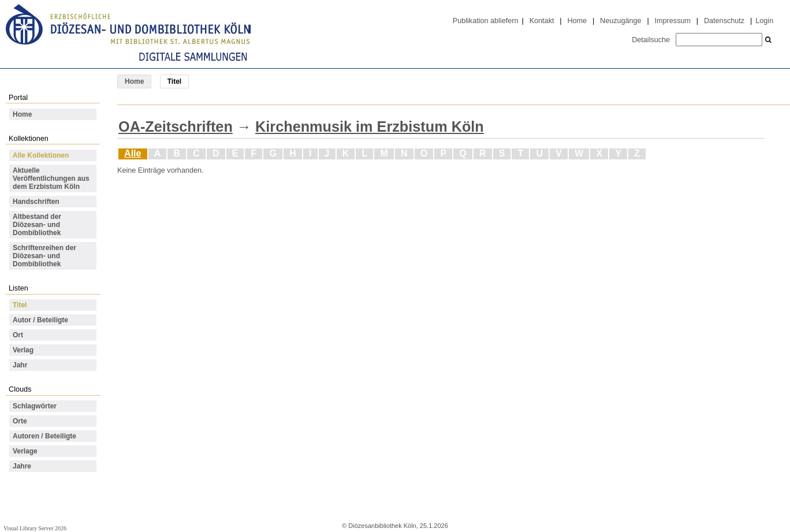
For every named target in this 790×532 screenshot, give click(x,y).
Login (764, 21)
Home (577, 21)
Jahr (20, 365)
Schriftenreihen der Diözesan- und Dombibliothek (44, 256)
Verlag (23, 350)
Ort (18, 335)
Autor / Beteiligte (40, 320)
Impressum (673, 21)
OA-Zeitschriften (176, 127)
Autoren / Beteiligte (44, 436)
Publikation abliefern (486, 21)
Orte (20, 421)
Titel (20, 305)
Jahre (22, 466)
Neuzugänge (621, 21)
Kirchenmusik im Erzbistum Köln (370, 127)
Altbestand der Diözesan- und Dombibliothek (37, 225)
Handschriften (36, 202)
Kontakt (542, 21)
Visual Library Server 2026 (35, 528)
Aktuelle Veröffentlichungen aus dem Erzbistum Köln (51, 178)
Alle (133, 153)
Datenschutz (724, 21)
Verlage (25, 451)
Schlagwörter (35, 406)
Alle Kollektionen (41, 155)
